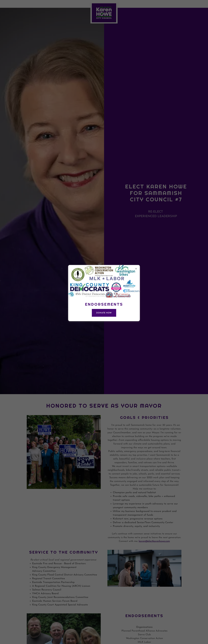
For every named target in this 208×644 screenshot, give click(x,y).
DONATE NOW (104, 313)
